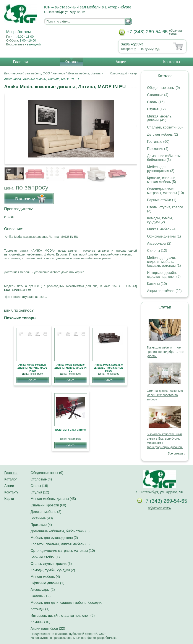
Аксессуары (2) (159, 243)
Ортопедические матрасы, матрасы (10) (165, 191)
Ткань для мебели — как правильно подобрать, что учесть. (165, 352)
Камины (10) (157, 284)
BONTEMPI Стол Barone (70, 430)
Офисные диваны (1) (164, 236)
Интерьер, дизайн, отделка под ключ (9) (164, 275)
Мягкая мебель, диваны (84, 73)
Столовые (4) (158, 95)
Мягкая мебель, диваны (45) (160, 118)
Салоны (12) (157, 251)
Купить (32, 380)
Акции (121, 62)
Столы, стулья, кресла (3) (51, 564)
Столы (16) (156, 102)
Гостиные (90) (158, 142)
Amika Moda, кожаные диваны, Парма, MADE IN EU (109, 368)
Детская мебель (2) (162, 134)
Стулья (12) (156, 109)
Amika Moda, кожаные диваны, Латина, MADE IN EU (32, 368)
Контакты (172, 62)
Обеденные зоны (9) (163, 88)
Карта (9, 499)
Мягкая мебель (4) (162, 229)
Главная (20, 62)
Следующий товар (123, 73)
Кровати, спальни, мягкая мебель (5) (162, 180)
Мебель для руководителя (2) (161, 169)
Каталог (72, 62)
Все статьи (176, 453)
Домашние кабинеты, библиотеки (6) (164, 158)
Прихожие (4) (158, 149)
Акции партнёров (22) (164, 291)
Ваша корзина (132, 44)
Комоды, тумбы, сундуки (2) (160, 220)
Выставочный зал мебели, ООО (27, 73)
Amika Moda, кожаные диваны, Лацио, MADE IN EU (71, 368)
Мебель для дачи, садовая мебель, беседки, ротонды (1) (164, 262)
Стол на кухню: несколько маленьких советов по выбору (165, 395)
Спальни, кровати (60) (165, 127)
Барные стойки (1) (162, 200)
